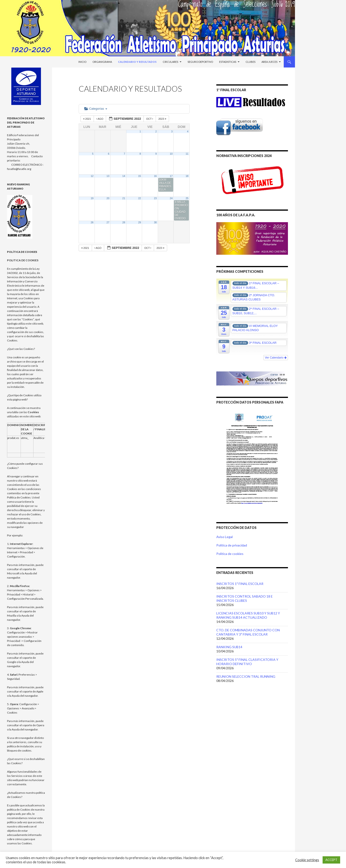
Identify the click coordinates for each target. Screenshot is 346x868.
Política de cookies (230, 554)
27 (108, 222)
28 (124, 222)
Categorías (96, 109)
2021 (87, 119)
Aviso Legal (225, 537)
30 (155, 222)
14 (124, 176)
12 (92, 176)
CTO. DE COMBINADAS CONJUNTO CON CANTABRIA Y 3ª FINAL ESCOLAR (248, 632)
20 (108, 198)
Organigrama (102, 62)
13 (108, 176)
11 (187, 154)
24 (171, 198)
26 (92, 222)
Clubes (250, 62)
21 (124, 198)
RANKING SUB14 (229, 647)
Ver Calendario (276, 358)
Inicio (82, 62)
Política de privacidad (232, 545)
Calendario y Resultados (137, 62)
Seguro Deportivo (200, 62)
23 (155, 198)
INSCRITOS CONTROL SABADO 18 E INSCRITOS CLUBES (245, 598)
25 (187, 198)
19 (92, 198)
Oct (150, 119)
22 (140, 198)
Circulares (170, 62)
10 (171, 154)
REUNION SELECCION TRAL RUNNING (246, 676)
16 (155, 176)
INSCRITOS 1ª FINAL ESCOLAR (240, 584)
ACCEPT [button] (331, 860)
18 (187, 176)
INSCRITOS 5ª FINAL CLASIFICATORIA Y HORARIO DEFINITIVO (247, 662)
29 (140, 222)
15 (140, 176)
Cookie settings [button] (307, 860)
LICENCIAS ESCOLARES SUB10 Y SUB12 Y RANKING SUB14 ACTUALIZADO (248, 615)
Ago (100, 119)
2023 (163, 119)
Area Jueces (269, 62)
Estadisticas (228, 62)
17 (171, 176)
